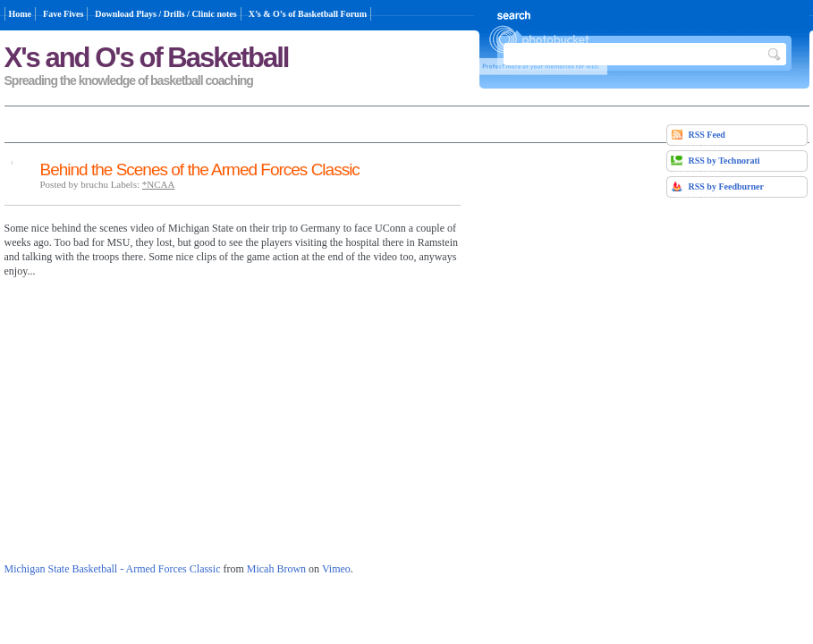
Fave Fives (63, 14)
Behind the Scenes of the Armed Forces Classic (200, 169)
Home (21, 14)
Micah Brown (276, 569)
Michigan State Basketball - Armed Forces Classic (113, 569)
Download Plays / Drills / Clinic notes (165, 14)
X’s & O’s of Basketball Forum (308, 14)
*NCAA (159, 184)
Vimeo (336, 569)
